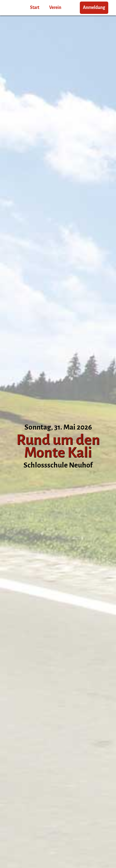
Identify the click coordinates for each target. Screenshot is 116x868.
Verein (55, 8)
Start (35, 8)
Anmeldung (94, 8)
